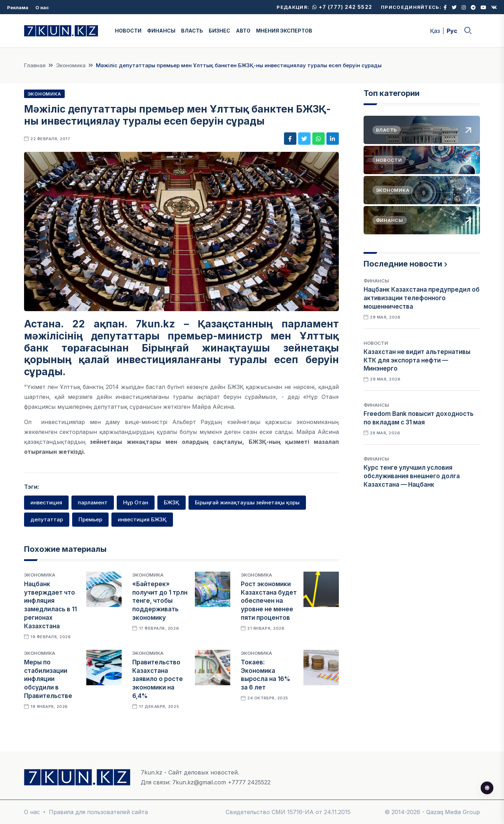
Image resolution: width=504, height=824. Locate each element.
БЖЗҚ (172, 502)
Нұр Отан (136, 502)
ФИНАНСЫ (161, 31)
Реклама (18, 7)
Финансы (376, 281)
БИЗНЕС (219, 31)
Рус (452, 31)
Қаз (435, 31)
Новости (376, 343)
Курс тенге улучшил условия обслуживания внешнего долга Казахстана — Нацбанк (412, 476)
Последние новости (403, 264)
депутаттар (47, 519)
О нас (42, 7)
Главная (35, 65)
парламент (93, 502)
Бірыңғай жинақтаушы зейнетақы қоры (247, 502)
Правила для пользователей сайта (98, 812)
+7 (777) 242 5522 (342, 7)
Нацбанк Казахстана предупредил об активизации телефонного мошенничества (422, 298)
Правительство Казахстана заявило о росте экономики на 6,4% (158, 679)
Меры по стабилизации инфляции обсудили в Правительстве (48, 679)
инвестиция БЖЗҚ (142, 519)
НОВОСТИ (128, 31)
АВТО (243, 31)
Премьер (90, 519)
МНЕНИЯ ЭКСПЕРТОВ (284, 31)
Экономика (71, 65)
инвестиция (46, 502)
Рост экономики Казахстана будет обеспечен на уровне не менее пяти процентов (269, 601)
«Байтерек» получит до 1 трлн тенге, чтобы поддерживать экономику (160, 601)
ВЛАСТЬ (192, 31)
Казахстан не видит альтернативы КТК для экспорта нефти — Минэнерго (417, 360)
